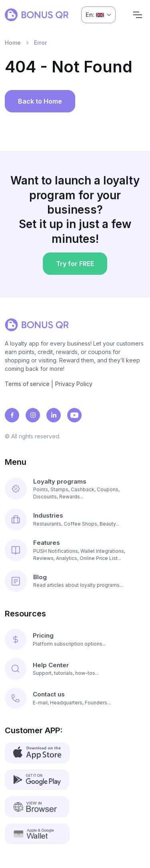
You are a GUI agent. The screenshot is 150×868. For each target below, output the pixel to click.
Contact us (49, 694)
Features (47, 543)
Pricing (43, 635)
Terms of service (27, 384)
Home (13, 43)
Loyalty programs (60, 481)
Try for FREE (75, 267)
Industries (48, 515)
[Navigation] (138, 15)
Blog (40, 577)
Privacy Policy (74, 384)
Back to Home (40, 101)
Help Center (51, 665)
